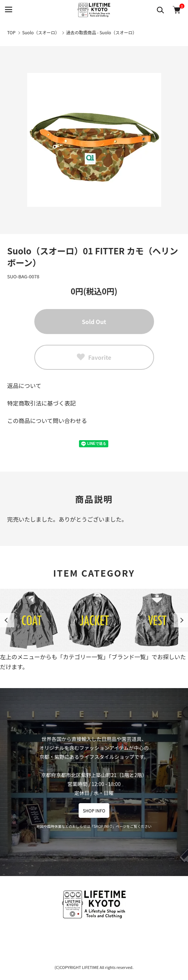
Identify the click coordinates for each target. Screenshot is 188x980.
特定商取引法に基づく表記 (41, 403)
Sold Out (94, 322)
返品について (24, 385)
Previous (7, 620)
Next (181, 620)
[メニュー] (8, 10)
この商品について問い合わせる (47, 421)
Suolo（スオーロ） (41, 32)
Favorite (94, 357)
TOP (11, 32)
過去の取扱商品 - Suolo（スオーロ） (102, 32)
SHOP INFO (94, 810)
